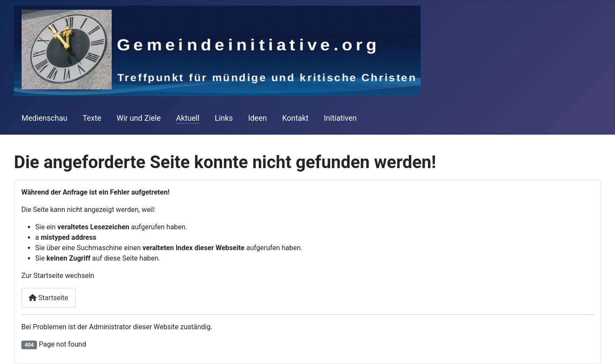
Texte (92, 118)
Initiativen (340, 118)
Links (224, 118)
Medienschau (45, 118)
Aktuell (188, 118)
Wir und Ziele (139, 118)
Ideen (257, 118)
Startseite (48, 298)
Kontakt (296, 118)
